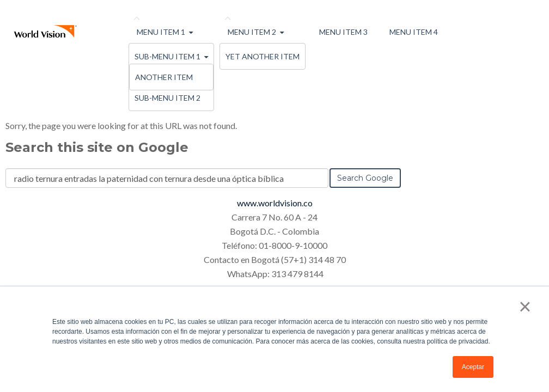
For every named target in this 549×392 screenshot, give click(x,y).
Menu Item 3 (343, 32)
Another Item (164, 77)
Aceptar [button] (473, 367)
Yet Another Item (263, 56)
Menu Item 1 (161, 32)
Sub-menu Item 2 (167, 98)
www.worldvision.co (275, 203)
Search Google (365, 178)
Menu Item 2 (252, 32)
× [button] (525, 307)
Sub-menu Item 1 (167, 56)
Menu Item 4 (414, 32)
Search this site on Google (97, 147)
